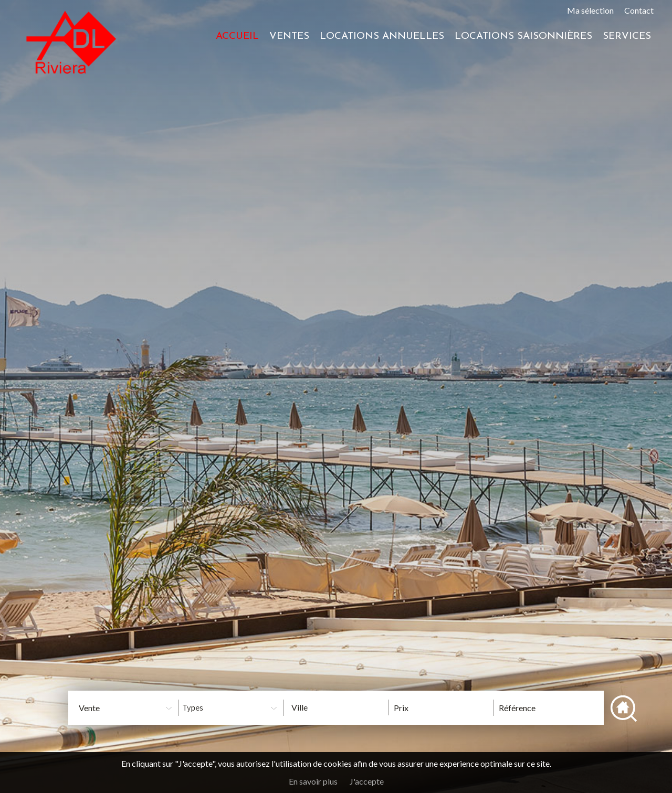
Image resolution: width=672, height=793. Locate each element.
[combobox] (336, 707)
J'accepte (367, 781)
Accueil (237, 36)
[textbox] (344, 707)
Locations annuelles (382, 36)
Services (627, 36)
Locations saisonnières (523, 36)
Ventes (289, 36)
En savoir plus (313, 781)
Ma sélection (590, 10)
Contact (639, 10)
